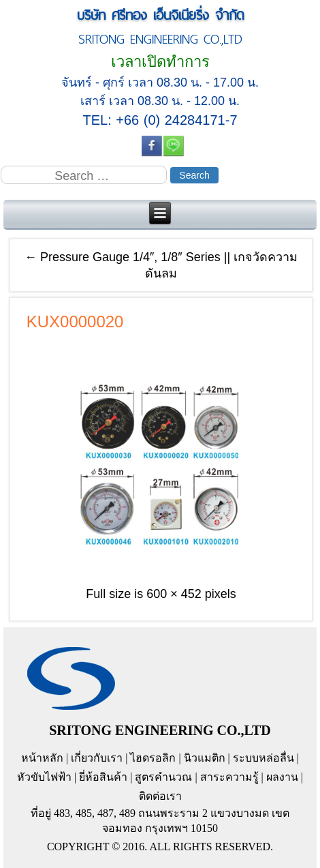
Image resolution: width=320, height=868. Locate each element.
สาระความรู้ (229, 777)
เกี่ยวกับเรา (97, 758)
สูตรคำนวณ (163, 777)
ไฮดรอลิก (153, 758)
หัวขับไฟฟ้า (44, 777)
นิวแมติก (205, 758)
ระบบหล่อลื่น (263, 758)
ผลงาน (282, 777)
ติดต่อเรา (160, 796)
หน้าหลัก (42, 758)
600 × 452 (174, 594)
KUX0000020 (75, 321)
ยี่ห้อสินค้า (103, 777)
